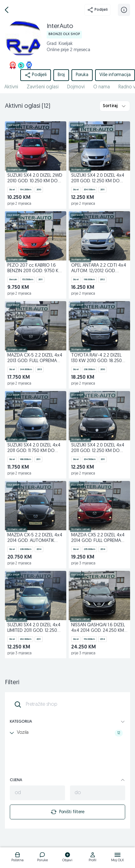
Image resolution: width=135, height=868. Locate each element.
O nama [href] (102, 87)
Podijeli (97, 10)
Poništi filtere (67, 812)
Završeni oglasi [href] (43, 87)
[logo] (17, 858)
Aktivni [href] (11, 87)
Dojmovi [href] (76, 87)
